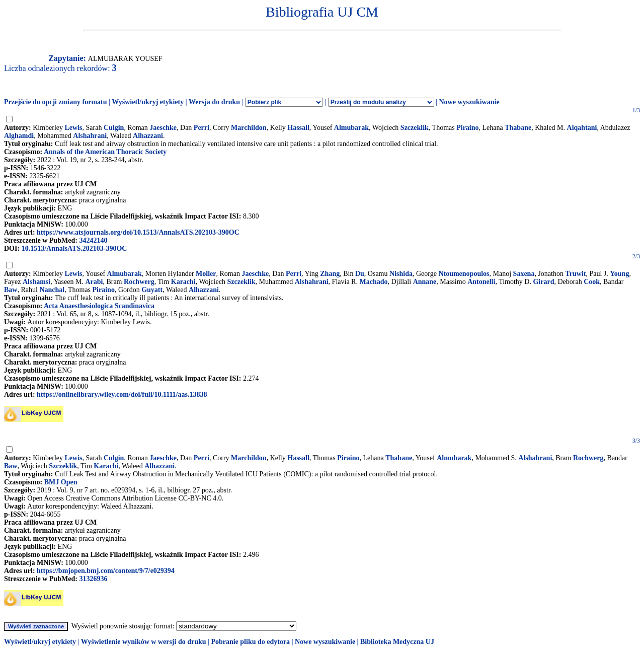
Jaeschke (163, 128)
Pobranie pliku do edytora (250, 642)
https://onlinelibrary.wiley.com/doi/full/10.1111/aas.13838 (122, 394)
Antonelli (481, 282)
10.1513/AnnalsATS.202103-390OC (74, 248)
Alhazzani (148, 136)
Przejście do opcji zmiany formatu (56, 102)
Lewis (74, 128)
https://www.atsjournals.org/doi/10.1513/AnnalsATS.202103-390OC (138, 232)
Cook (592, 282)
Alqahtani (582, 128)
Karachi (183, 282)
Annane (425, 282)
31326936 (93, 579)
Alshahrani (90, 136)
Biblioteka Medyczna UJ (397, 642)
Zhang (330, 274)
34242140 (93, 240)
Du (360, 274)
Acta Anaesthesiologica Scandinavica (99, 306)
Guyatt (152, 290)
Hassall (298, 128)
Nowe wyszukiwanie (469, 102)
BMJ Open (61, 482)
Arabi (94, 282)
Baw (11, 290)
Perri (202, 128)
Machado (373, 282)
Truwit (575, 274)
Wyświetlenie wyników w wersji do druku (144, 642)
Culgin (114, 128)
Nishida (401, 274)
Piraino (467, 128)
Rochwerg (139, 282)
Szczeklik (415, 128)
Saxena (524, 274)
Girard (543, 282)
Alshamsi (36, 282)
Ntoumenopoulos (464, 274)
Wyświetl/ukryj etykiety (148, 102)
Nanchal (52, 290)
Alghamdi (19, 136)
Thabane (518, 128)
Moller (206, 274)
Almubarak (351, 128)
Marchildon (249, 128)
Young (619, 274)
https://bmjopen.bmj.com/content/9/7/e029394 (106, 571)
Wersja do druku (214, 102)
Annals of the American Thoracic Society (105, 152)
